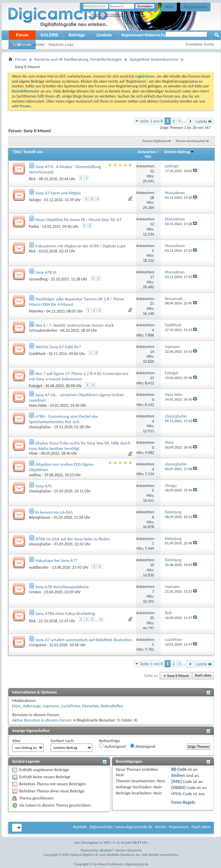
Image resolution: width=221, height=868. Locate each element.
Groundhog (38, 279)
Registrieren (195, 7)
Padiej (34, 226)
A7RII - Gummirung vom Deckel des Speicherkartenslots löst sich (64, 419)
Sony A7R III (46, 272)
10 (152, 565)
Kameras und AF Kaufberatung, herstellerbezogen (78, 59)
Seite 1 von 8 (152, 121)
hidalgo (35, 200)
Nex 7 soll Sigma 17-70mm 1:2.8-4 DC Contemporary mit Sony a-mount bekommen (79, 376)
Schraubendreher (43, 330)
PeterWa (36, 311)
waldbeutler (39, 567)
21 (152, 303)
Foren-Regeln (183, 802)
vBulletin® (107, 850)
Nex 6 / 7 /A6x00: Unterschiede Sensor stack (75, 325)
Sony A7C (44, 486)
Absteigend (143, 746)
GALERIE (49, 35)
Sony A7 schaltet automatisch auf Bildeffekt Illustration (84, 640)
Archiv (161, 827)
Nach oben (203, 676)
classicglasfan (40, 427)
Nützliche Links (61, 45)
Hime (33, 453)
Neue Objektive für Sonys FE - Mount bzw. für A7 (78, 220)
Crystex (35, 592)
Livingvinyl (37, 645)
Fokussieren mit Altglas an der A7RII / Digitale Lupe (81, 246)
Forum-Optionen (155, 141)
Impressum (179, 827)
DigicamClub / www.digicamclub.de (121, 827)
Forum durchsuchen (191, 141)
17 (152, 277)
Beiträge (77, 35)
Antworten (147, 152)
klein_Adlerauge (26, 706)
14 (152, 352)
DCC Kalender (33, 45)
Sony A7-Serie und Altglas (58, 193)
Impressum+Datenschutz (145, 35)
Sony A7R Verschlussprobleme (62, 587)
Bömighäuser (40, 517)
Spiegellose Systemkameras (154, 59)
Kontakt (80, 827)
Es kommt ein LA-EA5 (54, 512)
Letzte (204, 121)
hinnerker (91, 706)
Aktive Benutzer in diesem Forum (41, 720)
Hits (148, 157)
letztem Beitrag (179, 152)
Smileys (178, 775)
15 (152, 378)
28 (152, 198)
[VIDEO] (178, 788)
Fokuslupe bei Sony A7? (56, 560)
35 (152, 618)
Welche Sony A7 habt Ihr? (58, 347)
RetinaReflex (112, 706)
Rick (32, 179)
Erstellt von (33, 152)
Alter (17, 741)
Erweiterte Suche (200, 44)
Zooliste (104, 35)
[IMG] (177, 781)
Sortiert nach (62, 741)
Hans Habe (38, 405)
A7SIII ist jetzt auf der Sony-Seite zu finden (73, 539)
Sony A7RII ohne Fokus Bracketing (65, 613)
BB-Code (179, 769)
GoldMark (37, 354)
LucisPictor (71, 706)
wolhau (35, 475)
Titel (17, 152)
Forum (22, 35)
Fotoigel (36, 386)
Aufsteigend (112, 746)
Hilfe (169, 7)
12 (152, 171)
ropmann (51, 706)
